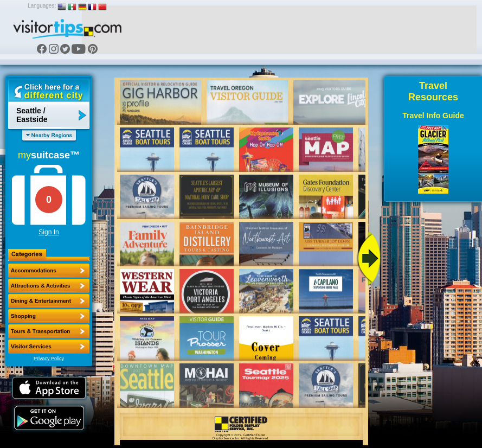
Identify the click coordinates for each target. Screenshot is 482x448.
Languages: (42, 6)
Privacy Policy (49, 359)
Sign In (49, 232)
